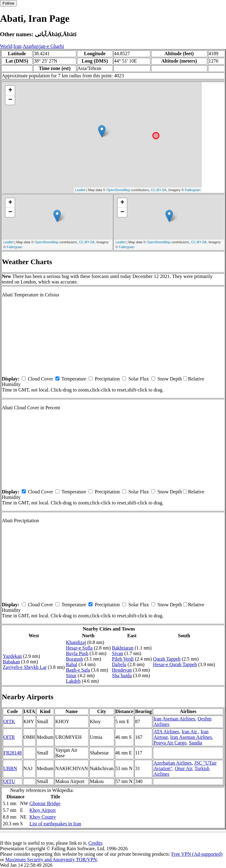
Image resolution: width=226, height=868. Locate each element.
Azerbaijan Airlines (173, 763)
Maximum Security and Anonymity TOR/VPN (51, 860)
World (6, 46)
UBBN (10, 768)
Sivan (117, 653)
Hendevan (122, 670)
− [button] (10, 100)
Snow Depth (170, 379)
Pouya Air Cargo (170, 743)
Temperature (74, 379)
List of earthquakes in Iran (55, 824)
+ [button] (10, 91)
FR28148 (13, 753)
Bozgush (74, 659)
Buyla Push (77, 653)
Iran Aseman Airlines (174, 719)
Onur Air (184, 768)
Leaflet (80, 190)
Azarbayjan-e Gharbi (43, 46)
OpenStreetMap (119, 190)
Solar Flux (139, 379)
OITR (9, 737)
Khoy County (43, 817)
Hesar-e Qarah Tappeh (175, 664)
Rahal (72, 664)
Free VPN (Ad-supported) (197, 854)
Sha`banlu (122, 675)
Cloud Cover (40, 379)
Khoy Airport (43, 810)
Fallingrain (193, 190)
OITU (9, 781)
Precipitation (107, 379)
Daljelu (119, 664)
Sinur (71, 675)
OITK (9, 721)
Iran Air (190, 732)
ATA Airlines (166, 732)
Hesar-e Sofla (79, 648)
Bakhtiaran (122, 648)
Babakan (11, 662)
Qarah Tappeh (167, 659)
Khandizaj (76, 642)
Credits (95, 843)
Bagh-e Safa (78, 670)
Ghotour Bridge (45, 803)
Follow (8, 3)
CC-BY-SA (159, 190)
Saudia (196, 743)
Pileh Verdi (123, 659)
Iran (17, 46)
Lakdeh (73, 681)
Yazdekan (12, 656)
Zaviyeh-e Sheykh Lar (25, 667)
